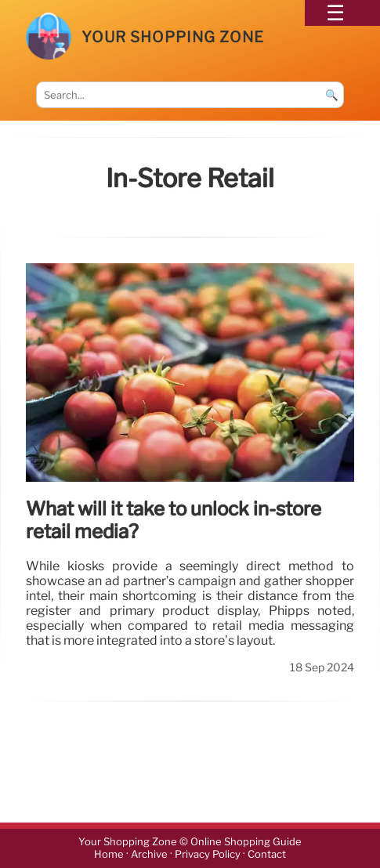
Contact (267, 855)
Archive (149, 855)
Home (109, 855)
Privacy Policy (208, 855)
